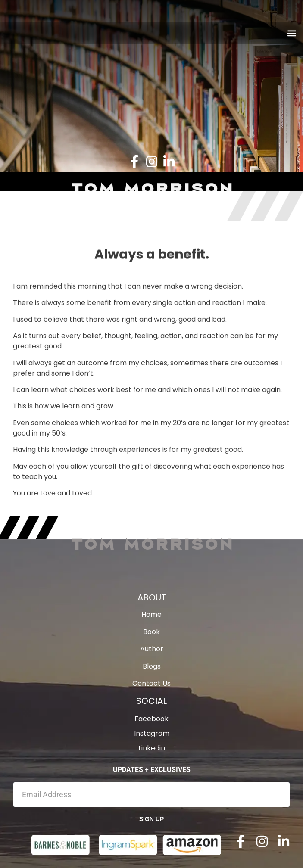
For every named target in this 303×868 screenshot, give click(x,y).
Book (151, 632)
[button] (292, 33)
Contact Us (151, 684)
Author (152, 649)
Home (151, 615)
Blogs (152, 666)
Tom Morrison (152, 544)
